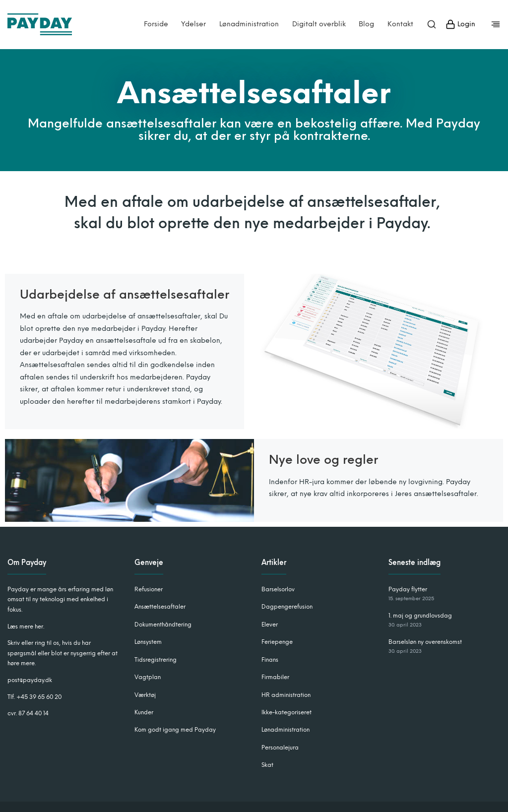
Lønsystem (148, 642)
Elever (270, 625)
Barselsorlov (278, 589)
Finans (270, 660)
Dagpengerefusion (287, 607)
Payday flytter (408, 589)
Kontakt (400, 24)
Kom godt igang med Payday (175, 730)
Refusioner (149, 589)
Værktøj (145, 695)
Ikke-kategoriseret (286, 712)
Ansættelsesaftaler (160, 607)
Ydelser (193, 24)
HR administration (286, 695)
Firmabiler (275, 677)
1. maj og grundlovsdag (420, 616)
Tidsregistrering (156, 660)
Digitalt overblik (319, 24)
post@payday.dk (30, 680)
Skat (267, 765)
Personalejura (280, 748)
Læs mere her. (26, 626)
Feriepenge (277, 642)
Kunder (144, 712)
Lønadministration (249, 24)
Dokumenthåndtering (163, 625)
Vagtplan (148, 677)
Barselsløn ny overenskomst (425, 642)
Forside (156, 24)
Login (460, 24)
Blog (366, 24)
